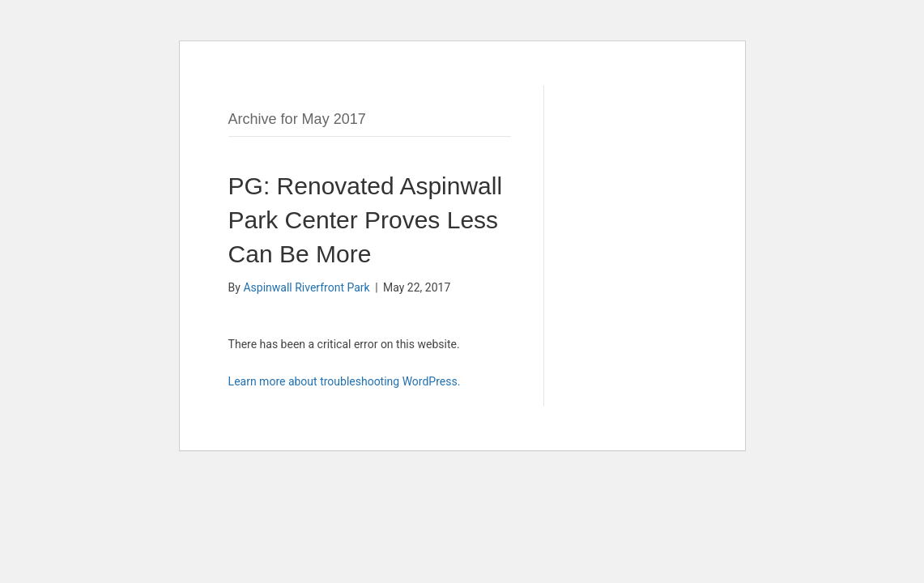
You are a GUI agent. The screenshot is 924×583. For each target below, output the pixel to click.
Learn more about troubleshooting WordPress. (345, 381)
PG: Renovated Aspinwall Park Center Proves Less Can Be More (366, 220)
